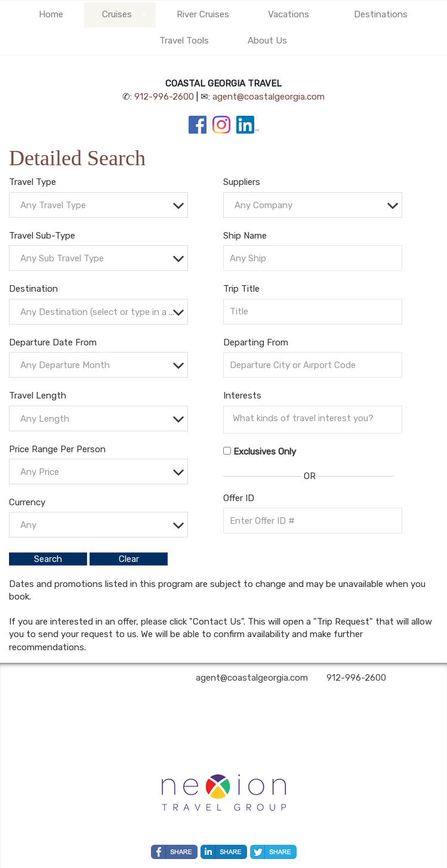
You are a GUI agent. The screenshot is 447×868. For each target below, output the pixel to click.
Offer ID (239, 498)
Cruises (117, 14)
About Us (267, 41)
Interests (242, 396)
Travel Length (38, 396)
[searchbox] (316, 418)
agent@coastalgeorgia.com (269, 97)
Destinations (381, 14)
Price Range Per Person (57, 449)
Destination (33, 289)
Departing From (256, 342)
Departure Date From (53, 342)
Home (51, 14)
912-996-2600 (164, 97)
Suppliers (242, 182)
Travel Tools (184, 41)
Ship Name (245, 236)
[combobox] (98, 205)
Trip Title (241, 289)
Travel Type (33, 182)
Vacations (289, 14)
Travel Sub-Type (42, 236)
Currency (27, 502)
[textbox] (101, 206)
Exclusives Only (265, 452)
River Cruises (203, 14)
